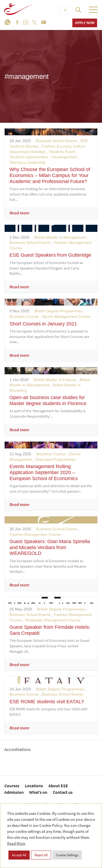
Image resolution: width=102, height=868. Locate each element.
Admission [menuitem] (14, 792)
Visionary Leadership (28, 162)
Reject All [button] (41, 855)
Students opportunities (29, 157)
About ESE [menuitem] (58, 786)
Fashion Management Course (35, 534)
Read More (16, 843)
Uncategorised (64, 157)
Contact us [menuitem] (63, 792)
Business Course (24, 316)
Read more (19, 213)
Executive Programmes (56, 459)
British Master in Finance (55, 380)
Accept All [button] (19, 855)
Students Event (62, 152)
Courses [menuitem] (12, 786)
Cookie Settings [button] (67, 855)
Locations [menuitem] (34, 786)
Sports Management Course (66, 316)
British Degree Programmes (58, 311)
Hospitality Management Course (53, 620)
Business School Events (57, 141)
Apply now (85, 23)
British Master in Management (60, 237)
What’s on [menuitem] (38, 792)
